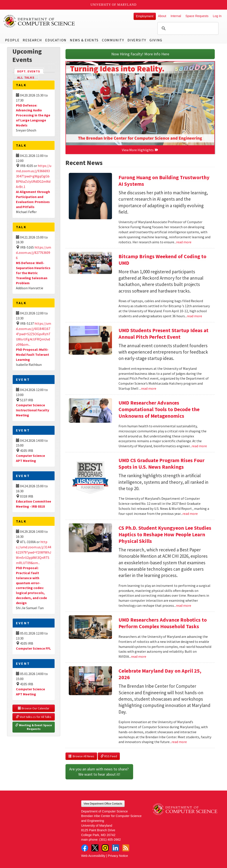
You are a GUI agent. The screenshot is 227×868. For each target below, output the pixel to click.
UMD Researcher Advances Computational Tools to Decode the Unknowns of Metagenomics (159, 409)
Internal (176, 16)
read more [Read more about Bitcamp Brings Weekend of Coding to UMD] (194, 316)
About (162, 16)
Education (56, 40)
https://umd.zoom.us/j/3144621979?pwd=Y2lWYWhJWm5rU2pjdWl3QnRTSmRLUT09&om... (34, 552)
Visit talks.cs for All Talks (34, 717)
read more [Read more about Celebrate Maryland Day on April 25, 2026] (179, 742)
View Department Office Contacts (103, 804)
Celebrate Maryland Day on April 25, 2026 (160, 674)
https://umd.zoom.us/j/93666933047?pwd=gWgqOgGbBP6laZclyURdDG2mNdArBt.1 (34, 176)
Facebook (85, 848)
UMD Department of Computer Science (39, 21)
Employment (145, 16)
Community (113, 40)
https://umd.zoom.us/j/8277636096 (34, 253)
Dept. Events (31, 71)
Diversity (137, 40)
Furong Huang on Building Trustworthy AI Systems (164, 181)
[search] (187, 28)
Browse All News (81, 756)
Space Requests (197, 16)
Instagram (105, 848)
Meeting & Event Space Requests (34, 727)
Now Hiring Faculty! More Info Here (140, 54)
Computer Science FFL (33, 648)
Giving (156, 40)
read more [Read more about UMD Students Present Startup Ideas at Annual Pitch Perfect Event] (149, 388)
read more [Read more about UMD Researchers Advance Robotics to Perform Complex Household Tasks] (139, 656)
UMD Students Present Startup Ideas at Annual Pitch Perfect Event (163, 334)
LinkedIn (115, 848)
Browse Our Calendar (34, 708)
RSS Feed (109, 756)
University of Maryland (114, 5)
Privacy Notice (118, 856)
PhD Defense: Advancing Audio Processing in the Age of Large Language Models (33, 115)
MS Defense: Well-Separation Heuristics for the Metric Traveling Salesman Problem (33, 273)
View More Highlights (140, 150)
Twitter (95, 848)
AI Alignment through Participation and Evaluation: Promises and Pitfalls (33, 199)
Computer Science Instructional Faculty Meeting (33, 410)
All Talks (26, 77)
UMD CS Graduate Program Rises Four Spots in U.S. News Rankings (162, 464)
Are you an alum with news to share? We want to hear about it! (99, 772)
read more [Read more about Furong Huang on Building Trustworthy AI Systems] (184, 242)
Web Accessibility (93, 856)
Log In (217, 16)
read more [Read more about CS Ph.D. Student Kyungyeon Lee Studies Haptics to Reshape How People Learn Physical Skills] (184, 605)
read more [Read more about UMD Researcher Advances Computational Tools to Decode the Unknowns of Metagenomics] (199, 446)
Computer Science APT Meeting (30, 458)
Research (32, 40)
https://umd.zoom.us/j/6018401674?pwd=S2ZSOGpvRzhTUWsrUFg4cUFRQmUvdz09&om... (34, 334)
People (12, 40)
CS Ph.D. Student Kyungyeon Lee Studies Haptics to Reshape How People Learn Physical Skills (165, 534)
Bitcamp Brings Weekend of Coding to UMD (162, 260)
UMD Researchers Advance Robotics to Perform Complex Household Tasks (163, 623)
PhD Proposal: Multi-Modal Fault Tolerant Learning (33, 354)
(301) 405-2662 (110, 840)
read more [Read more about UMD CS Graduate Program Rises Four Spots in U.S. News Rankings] (190, 514)
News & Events (84, 40)
